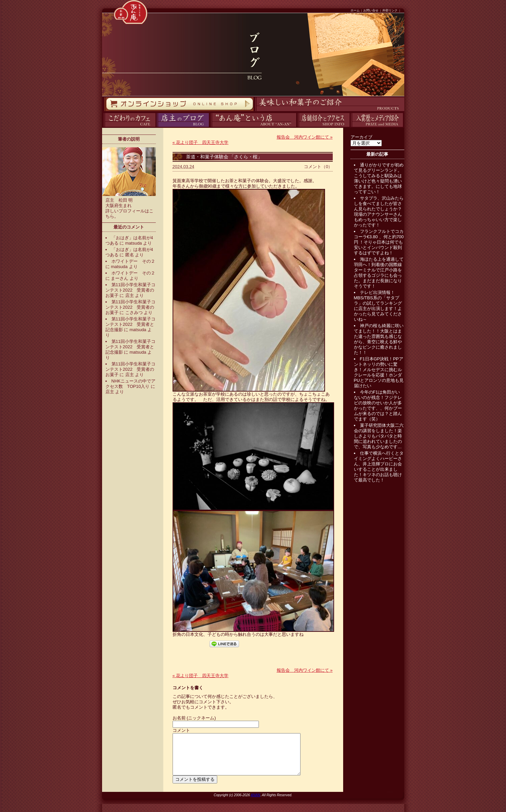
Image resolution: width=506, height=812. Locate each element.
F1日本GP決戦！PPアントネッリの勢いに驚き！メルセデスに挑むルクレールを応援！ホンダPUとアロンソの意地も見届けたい (379, 372)
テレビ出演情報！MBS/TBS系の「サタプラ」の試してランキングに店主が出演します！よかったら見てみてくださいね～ (378, 306)
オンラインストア (104, 111)
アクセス (297, 127)
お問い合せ (371, 10)
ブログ (156, 127)
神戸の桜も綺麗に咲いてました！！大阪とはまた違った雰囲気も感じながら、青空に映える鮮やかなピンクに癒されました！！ (379, 339)
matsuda (134, 243)
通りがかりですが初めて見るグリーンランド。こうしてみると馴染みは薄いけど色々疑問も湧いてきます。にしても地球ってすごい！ (379, 178)
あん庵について (211, 127)
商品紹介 (254, 111)
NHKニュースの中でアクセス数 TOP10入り (130, 384)
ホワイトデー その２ (133, 261)
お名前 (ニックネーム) (194, 718)
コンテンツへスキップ (2, 0)
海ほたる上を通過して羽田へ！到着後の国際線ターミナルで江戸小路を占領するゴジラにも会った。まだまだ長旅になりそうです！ (379, 273)
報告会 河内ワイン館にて (305, 137)
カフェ (103, 127)
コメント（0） (318, 167)
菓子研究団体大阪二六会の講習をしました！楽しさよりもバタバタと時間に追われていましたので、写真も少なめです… (379, 436)
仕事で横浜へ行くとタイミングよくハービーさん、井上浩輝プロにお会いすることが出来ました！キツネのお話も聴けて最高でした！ (379, 467)
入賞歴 (350, 127)
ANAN (256, 803)
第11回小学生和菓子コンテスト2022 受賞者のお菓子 (130, 290)
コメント (181, 730)
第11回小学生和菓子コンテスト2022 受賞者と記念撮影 (130, 324)
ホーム (355, 10)
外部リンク (390, 10)
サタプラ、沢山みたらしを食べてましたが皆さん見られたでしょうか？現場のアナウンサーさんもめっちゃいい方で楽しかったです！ (379, 212)
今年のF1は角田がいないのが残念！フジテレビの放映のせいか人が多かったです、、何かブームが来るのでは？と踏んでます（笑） (378, 405)
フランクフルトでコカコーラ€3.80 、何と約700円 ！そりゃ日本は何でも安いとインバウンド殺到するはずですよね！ (379, 242)
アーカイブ (361, 137)
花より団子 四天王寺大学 (201, 142)
